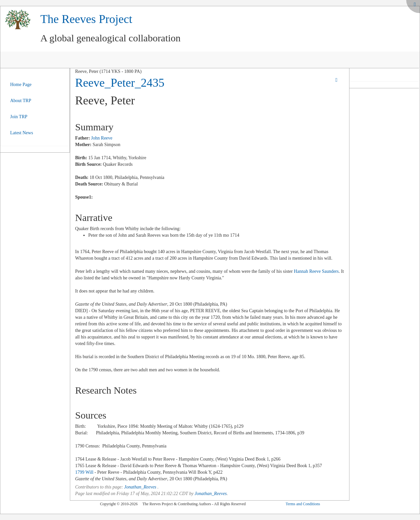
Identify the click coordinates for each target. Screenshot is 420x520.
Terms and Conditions (303, 504)
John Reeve (102, 138)
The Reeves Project (86, 19)
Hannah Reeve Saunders (316, 271)
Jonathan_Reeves (140, 487)
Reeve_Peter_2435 (120, 83)
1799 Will (84, 472)
